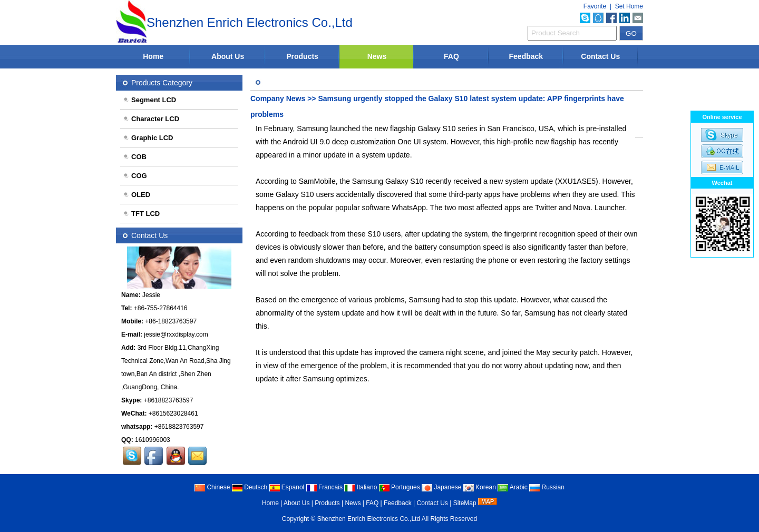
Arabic (513, 487)
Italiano (361, 487)
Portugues (400, 487)
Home (153, 56)
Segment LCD (149, 100)
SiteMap (465, 503)
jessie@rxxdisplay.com (176, 334)
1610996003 (153, 440)
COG (135, 176)
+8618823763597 (169, 400)
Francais (324, 487)
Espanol (287, 487)
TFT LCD (141, 214)
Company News (278, 98)
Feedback (526, 56)
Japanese (441, 487)
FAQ (451, 56)
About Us (228, 56)
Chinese (212, 487)
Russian (547, 487)
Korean (480, 487)
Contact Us (600, 56)
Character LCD (151, 119)
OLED (137, 195)
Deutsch (250, 487)
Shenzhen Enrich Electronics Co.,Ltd (369, 519)
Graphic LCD (148, 138)
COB (135, 157)
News (377, 56)
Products (302, 56)
